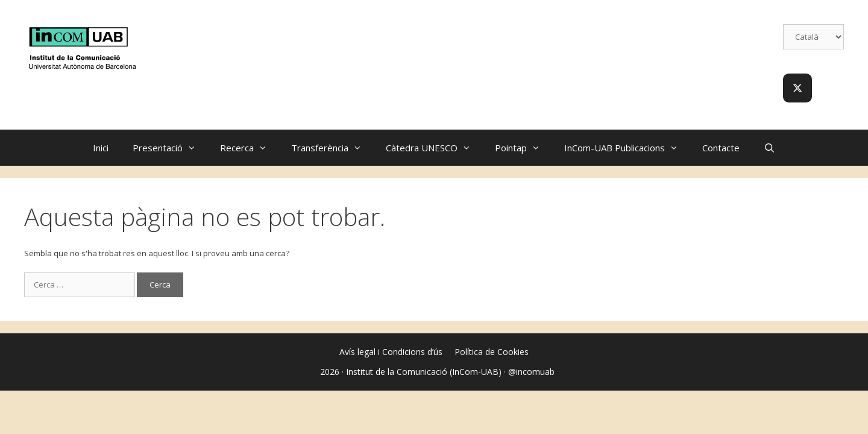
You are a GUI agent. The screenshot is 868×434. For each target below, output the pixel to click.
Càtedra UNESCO (434, 148)
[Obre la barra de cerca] (769, 148)
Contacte (721, 148)
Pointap (524, 148)
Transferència (332, 148)
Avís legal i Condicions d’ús (391, 352)
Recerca (250, 148)
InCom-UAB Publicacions (627, 148)
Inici (101, 148)
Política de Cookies (492, 352)
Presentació (170, 148)
